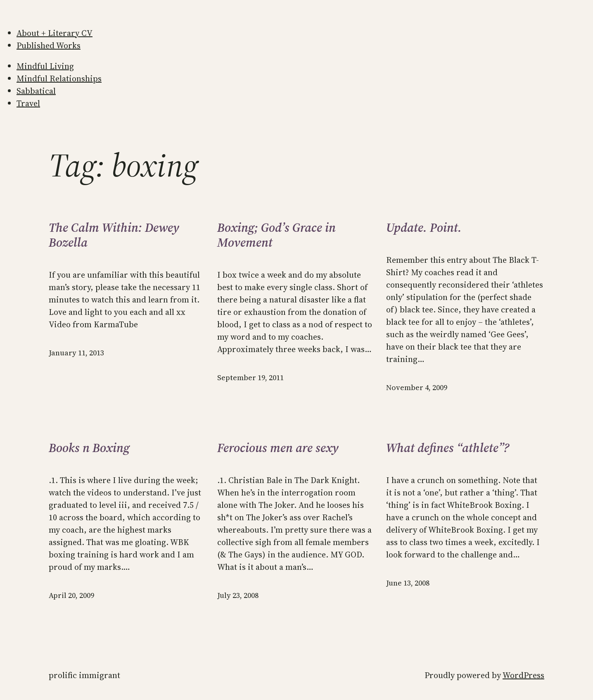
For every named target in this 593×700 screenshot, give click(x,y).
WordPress (523, 675)
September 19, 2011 (250, 377)
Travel (28, 103)
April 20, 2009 (71, 595)
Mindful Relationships (59, 79)
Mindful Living (45, 66)
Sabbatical (36, 91)
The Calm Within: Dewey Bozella (114, 235)
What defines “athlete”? (448, 448)
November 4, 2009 (417, 387)
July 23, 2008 (238, 595)
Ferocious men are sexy (278, 448)
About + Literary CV (55, 33)
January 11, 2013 (76, 353)
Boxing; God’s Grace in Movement (276, 235)
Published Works (49, 45)
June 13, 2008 (408, 583)
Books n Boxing (89, 448)
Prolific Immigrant (84, 675)
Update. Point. (424, 228)
